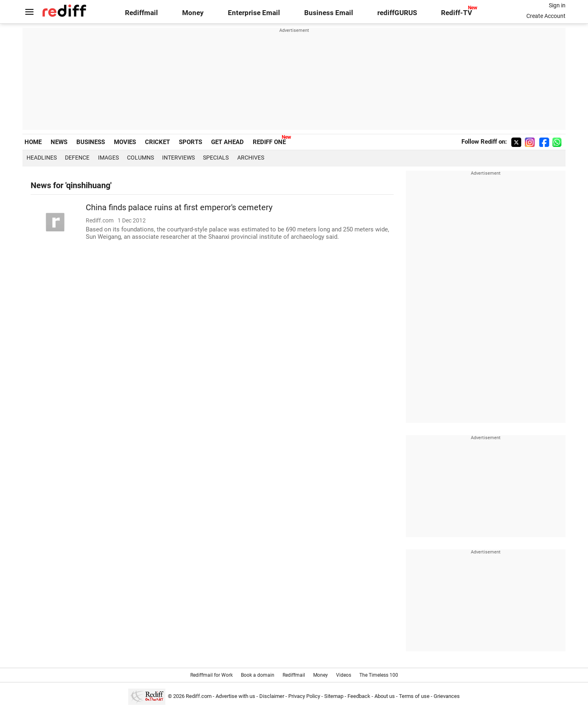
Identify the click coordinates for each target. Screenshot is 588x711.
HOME (33, 142)
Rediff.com (199, 696)
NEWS (59, 142)
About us (385, 696)
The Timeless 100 (379, 675)
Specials (216, 158)
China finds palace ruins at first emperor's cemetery (179, 208)
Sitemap (334, 696)
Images (108, 158)
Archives (251, 158)
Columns (140, 158)
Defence (77, 158)
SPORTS (190, 142)
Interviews (178, 158)
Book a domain (258, 675)
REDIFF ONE (269, 142)
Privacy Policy (304, 696)
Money (193, 13)
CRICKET (157, 142)
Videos (344, 675)
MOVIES (125, 142)
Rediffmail (141, 13)
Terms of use (414, 696)
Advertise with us (235, 696)
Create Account (546, 16)
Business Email (329, 13)
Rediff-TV (457, 13)
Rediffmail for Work (212, 675)
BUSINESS (91, 142)
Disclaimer (272, 696)
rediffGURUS (397, 13)
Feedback (359, 696)
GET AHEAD (227, 142)
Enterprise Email (254, 13)
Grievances (447, 696)
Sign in (557, 5)
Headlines (42, 158)
